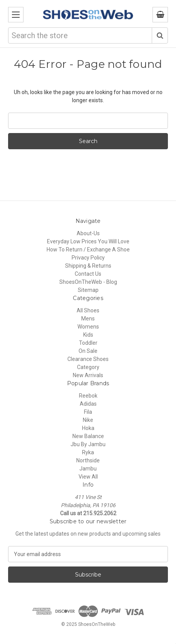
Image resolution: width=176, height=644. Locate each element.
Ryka (88, 452)
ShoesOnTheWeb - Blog (88, 282)
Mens (88, 319)
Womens (88, 327)
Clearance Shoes (88, 359)
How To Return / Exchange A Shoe (88, 250)
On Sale (88, 351)
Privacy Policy (88, 258)
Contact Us (88, 274)
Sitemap (88, 290)
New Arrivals (88, 375)
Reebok (88, 396)
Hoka (88, 428)
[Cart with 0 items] (160, 15)
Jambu (88, 469)
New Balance (88, 436)
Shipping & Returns (88, 266)
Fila (88, 412)
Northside (88, 460)
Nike (88, 420)
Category (88, 367)
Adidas (88, 404)
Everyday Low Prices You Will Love (88, 241)
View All (88, 477)
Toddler (88, 343)
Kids (88, 335)
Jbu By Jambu (88, 444)
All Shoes (88, 310)
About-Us (88, 233)
